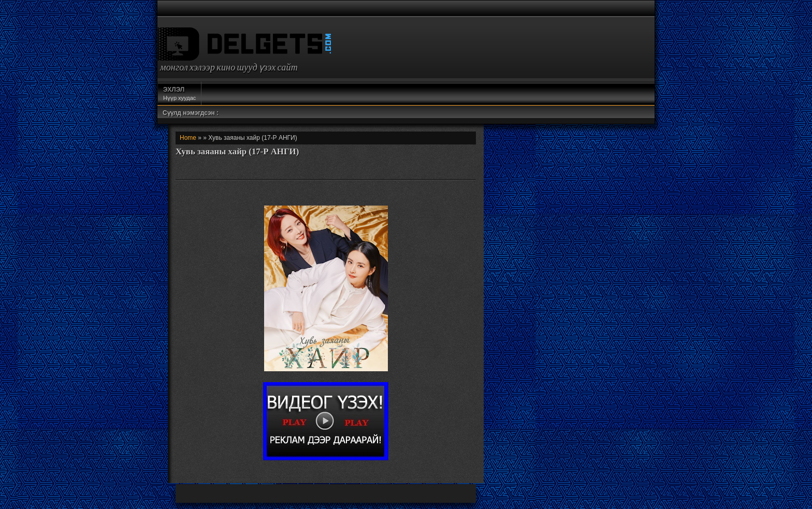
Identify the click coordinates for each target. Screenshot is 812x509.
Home (188, 138)
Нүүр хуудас (179, 93)
